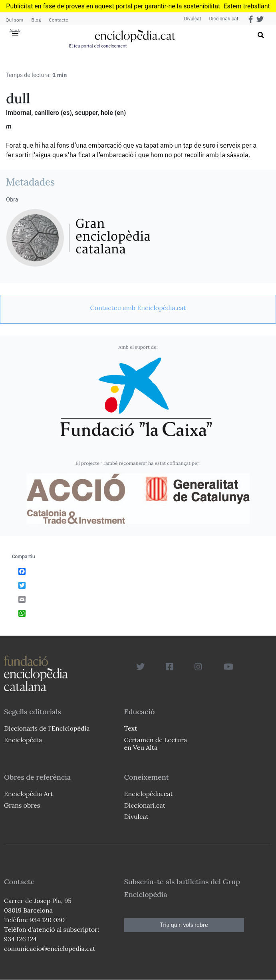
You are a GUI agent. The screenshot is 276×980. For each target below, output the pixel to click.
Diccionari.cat (223, 19)
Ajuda (15, 31)
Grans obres (22, 805)
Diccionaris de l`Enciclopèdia (47, 728)
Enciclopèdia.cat (149, 794)
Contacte (58, 20)
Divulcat (193, 19)
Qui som (14, 20)
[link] (138, 308)
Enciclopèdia (23, 740)
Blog (36, 20)
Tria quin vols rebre (184, 925)
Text (131, 728)
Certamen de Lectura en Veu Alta (156, 744)
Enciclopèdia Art (29, 794)
